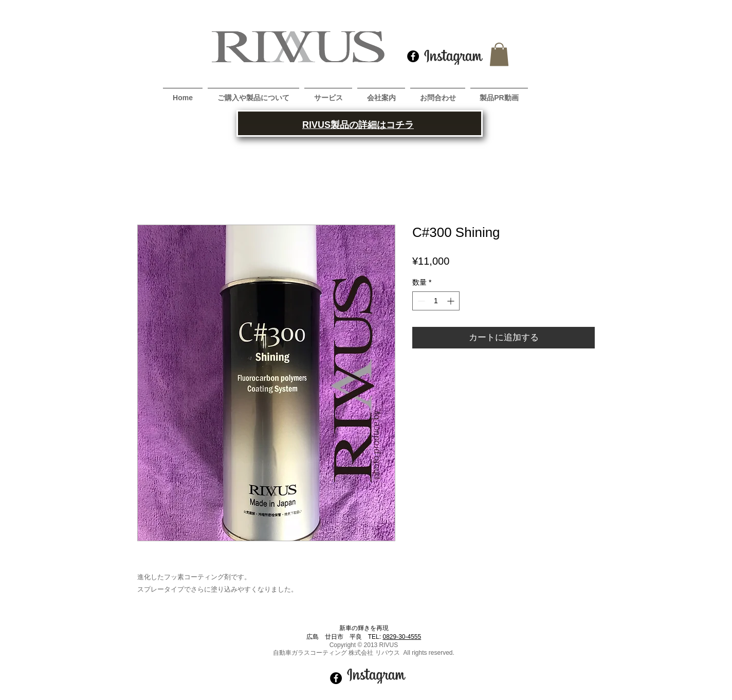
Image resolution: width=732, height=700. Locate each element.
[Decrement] (420, 301)
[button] (499, 54)
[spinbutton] (436, 301)
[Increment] (452, 301)
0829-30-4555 (402, 637)
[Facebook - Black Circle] (413, 56)
